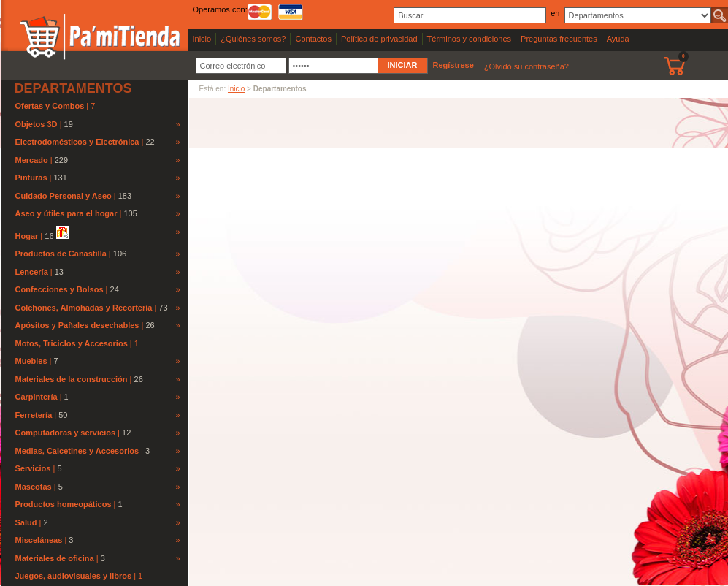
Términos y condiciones (470, 39)
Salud (26, 522)
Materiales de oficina (55, 558)
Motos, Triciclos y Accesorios (73, 343)
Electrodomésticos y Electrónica (77, 142)
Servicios (33, 468)
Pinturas (31, 178)
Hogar (27, 236)
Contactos (313, 39)
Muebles (31, 361)
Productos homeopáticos (64, 504)
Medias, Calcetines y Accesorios (77, 451)
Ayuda (618, 39)
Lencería (32, 272)
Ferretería (34, 415)
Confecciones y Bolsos (60, 289)
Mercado (32, 160)
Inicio (202, 39)
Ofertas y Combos (51, 106)
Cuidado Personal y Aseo (64, 196)
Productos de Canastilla (61, 254)
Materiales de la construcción (72, 379)
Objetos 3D (37, 124)
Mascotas (34, 487)
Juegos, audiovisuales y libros (75, 576)
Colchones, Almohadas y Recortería (84, 308)
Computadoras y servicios (66, 433)
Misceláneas (39, 540)
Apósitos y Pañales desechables (77, 325)
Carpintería (37, 397)
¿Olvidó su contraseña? (526, 66)
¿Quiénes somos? (253, 39)
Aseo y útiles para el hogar (66, 213)
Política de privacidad (379, 39)
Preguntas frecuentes (559, 39)
